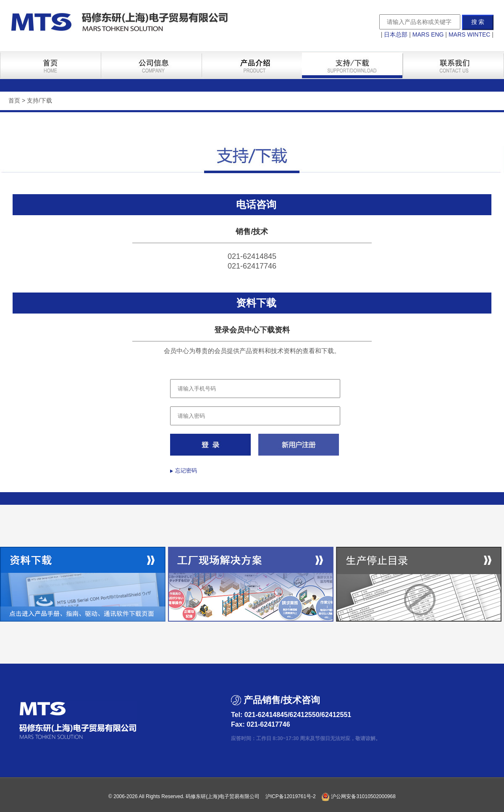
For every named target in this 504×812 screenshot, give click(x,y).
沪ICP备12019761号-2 (291, 796)
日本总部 (396, 34)
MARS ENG (428, 34)
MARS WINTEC (470, 34)
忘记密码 (186, 471)
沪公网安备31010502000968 (358, 796)
